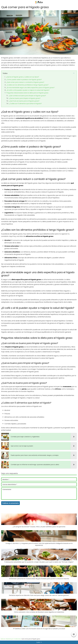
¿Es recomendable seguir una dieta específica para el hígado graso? (30, 88)
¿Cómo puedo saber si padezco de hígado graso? (24, 80)
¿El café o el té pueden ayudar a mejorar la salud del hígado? (28, 90)
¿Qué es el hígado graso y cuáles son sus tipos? (23, 77)
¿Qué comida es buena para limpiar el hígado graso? (27, 96)
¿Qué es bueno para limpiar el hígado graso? (25, 98)
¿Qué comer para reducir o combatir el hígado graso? (25, 82)
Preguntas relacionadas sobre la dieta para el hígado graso (27, 93)
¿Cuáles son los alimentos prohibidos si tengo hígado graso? (27, 85)
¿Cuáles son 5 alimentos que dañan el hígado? (25, 104)
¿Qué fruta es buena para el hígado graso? (24, 101)
